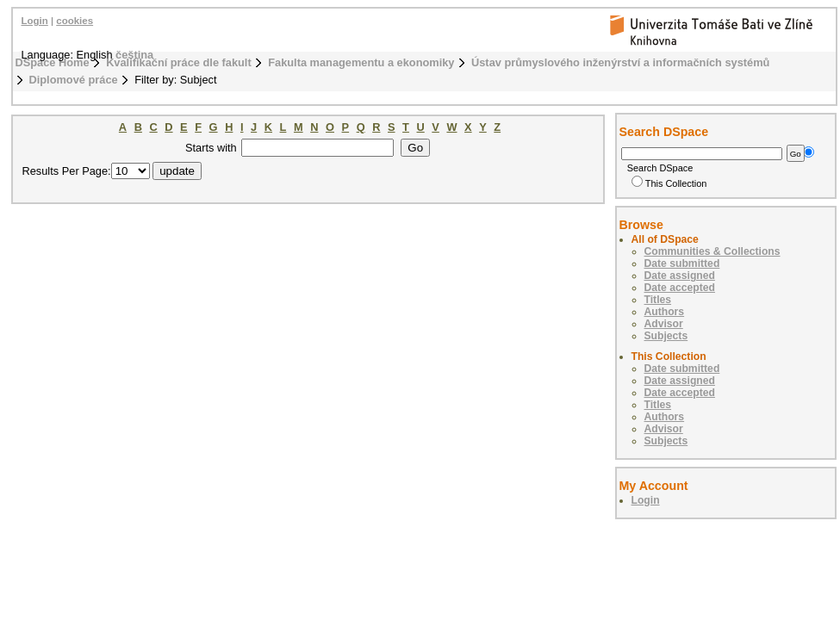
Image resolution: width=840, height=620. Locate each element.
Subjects (666, 336)
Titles (658, 300)
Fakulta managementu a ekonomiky (361, 62)
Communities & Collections (712, 251)
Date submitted (682, 263)
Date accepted (680, 288)
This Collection (669, 183)
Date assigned (680, 276)
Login (35, 21)
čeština (134, 55)
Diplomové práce (74, 80)
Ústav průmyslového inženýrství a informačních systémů (620, 62)
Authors (665, 312)
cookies (75, 21)
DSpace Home (53, 62)
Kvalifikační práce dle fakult (179, 62)
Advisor (664, 324)
